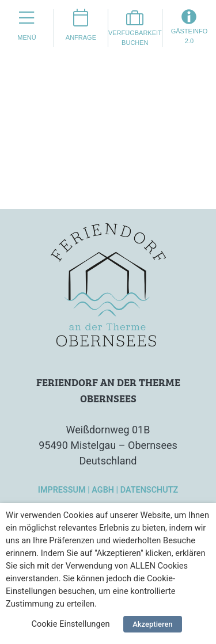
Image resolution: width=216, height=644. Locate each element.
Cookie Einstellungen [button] (70, 624)
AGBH (103, 490)
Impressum (62, 490)
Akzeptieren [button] (152, 624)
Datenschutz (149, 490)
